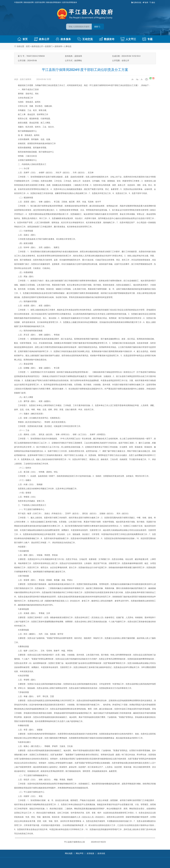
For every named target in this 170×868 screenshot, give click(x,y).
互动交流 (85, 39)
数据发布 (107, 39)
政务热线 (101, 853)
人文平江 (128, 39)
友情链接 (90, 853)
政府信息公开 (37, 46)
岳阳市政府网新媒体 (70, 2)
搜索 (102, 26)
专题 (147, 39)
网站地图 (69, 853)
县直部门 (49, 46)
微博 (146, 2)
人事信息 (68, 46)
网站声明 (80, 853)
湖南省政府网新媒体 (53, 2)
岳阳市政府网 (40, 2)
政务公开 (42, 39)
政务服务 (63, 39)
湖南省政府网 (29, 2)
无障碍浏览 (136, 2)
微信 (152, 2)
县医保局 (58, 46)
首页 (23, 39)
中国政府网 (18, 2)
